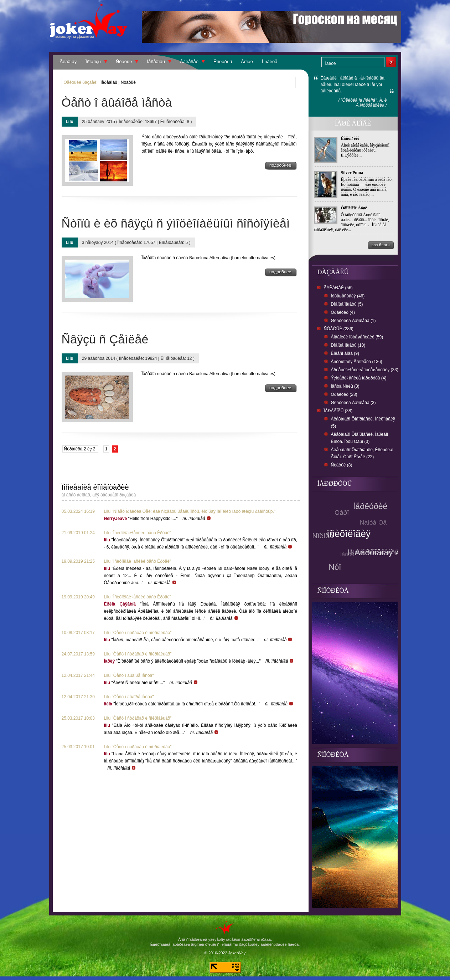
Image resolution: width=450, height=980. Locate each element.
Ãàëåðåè (189, 62)
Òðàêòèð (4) (343, 312)
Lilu (70, 122)
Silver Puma (352, 173)
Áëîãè (247, 62)
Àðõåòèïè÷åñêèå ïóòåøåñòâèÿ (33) (365, 370)
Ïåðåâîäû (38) (338, 411)
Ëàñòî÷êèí (350, 138)
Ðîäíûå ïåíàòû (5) (347, 304)
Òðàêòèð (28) (344, 394)
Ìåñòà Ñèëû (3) (345, 386)
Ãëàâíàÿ (68, 62)
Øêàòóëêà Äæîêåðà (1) (353, 321)
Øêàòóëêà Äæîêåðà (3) (353, 403)
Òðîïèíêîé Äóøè (354, 208)
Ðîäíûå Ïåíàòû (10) (348, 345)
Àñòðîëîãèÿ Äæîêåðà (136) (357, 362)
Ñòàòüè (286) (339, 329)
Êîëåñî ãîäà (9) (345, 353)
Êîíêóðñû (223, 62)
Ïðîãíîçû (93, 62)
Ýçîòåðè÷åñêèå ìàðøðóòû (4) (359, 378)
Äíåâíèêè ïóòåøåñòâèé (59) (357, 337)
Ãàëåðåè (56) (338, 288)
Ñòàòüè (124, 62)
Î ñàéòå (270, 62)
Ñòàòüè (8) (342, 465)
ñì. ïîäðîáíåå (197, 519)
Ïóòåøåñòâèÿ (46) (348, 296)
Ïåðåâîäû (156, 62)
